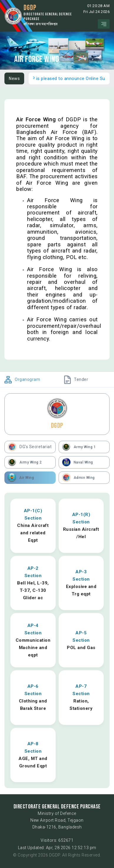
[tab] (27, 380)
